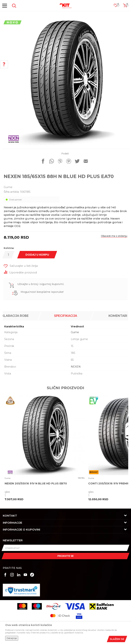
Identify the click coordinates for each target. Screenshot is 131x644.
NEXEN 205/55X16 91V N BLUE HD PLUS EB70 (36, 484)
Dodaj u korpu (37, 255)
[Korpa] (125, 7)
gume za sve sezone (50, 218)
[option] (65, 81)
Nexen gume (101, 211)
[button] (13, 6)
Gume (8, 187)
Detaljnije (12, 638)
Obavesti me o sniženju (114, 236)
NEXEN (76, 367)
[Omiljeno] (117, 6)
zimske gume (24, 218)
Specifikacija (66, 316)
